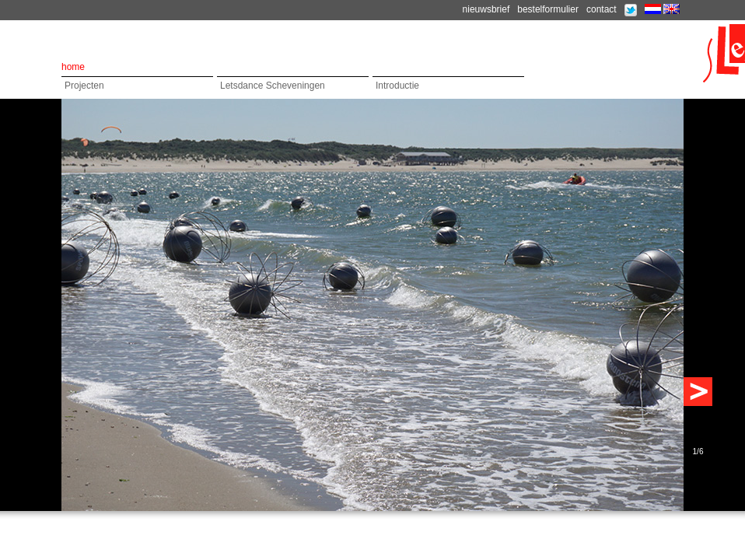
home (73, 67)
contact (602, 9)
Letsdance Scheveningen (273, 86)
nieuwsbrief (486, 9)
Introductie (397, 86)
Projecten (84, 86)
